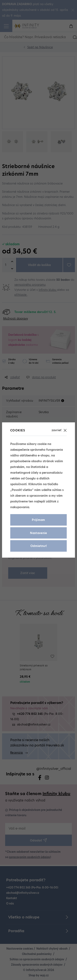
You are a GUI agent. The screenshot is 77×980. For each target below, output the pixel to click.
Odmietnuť (38, 546)
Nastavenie (38, 533)
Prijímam (38, 520)
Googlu (31, 478)
